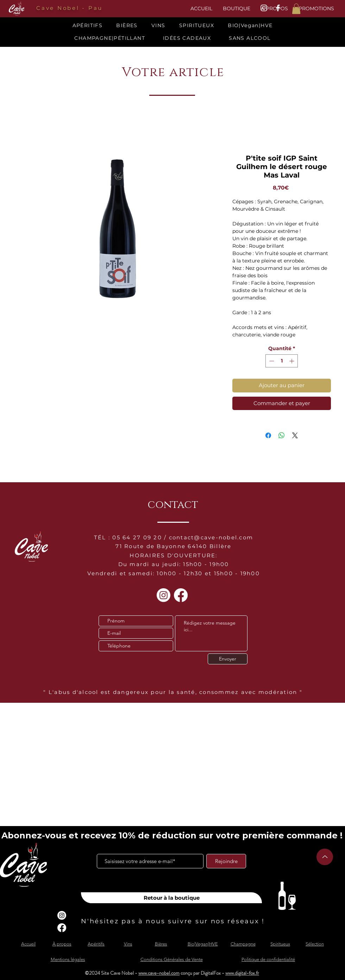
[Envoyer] (228, 659)
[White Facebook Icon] (278, 8)
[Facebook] (181, 595)
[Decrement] (271, 361)
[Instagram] (164, 595)
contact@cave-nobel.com (211, 537)
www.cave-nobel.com (159, 973)
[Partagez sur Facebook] (268, 435)
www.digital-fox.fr (242, 973)
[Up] (325, 857)
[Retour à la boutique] (171, 898)
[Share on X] (295, 435)
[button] (296, 9)
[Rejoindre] (226, 861)
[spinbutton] (282, 361)
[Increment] (292, 361)
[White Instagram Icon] (264, 8)
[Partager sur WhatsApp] (282, 435)
